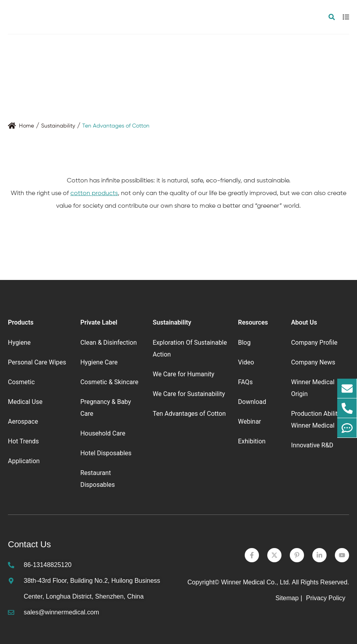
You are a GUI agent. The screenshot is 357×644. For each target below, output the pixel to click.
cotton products (94, 193)
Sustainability (58, 126)
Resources (253, 322)
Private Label (99, 322)
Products (21, 322)
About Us (304, 322)
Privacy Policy (327, 598)
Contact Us (29, 544)
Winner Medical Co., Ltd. (256, 582)
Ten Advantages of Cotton (116, 126)
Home (26, 126)
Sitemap (287, 598)
